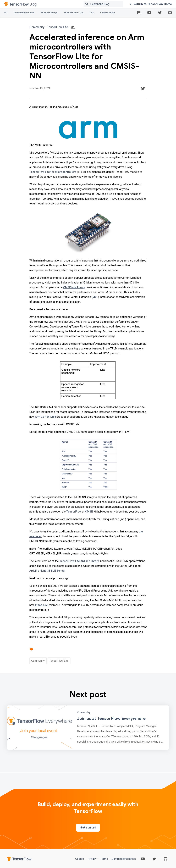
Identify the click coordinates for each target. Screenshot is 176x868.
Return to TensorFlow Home (151, 4)
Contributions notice (123, 859)
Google (80, 859)
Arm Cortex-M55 (45, 417)
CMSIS (89, 512)
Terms (104, 859)
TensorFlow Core (24, 13)
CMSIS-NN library (74, 287)
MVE (95, 297)
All (6, 13)
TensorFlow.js (49, 13)
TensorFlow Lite (73, 13)
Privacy (92, 859)
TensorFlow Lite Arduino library (79, 561)
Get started (88, 828)
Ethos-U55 (41, 605)
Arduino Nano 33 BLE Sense (47, 571)
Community (108, 13)
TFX (92, 13)
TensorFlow (74, 512)
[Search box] (108, 4)
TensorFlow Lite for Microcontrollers (53, 172)
